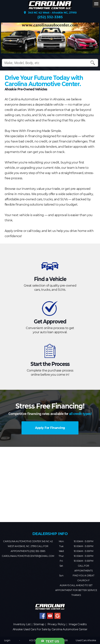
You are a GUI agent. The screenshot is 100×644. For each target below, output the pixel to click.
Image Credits (78, 624)
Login (7, 640)
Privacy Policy (57, 624)
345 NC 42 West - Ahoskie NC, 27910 (50, 13)
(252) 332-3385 (50, 17)
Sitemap (39, 624)
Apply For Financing (50, 428)
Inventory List (22, 624)
